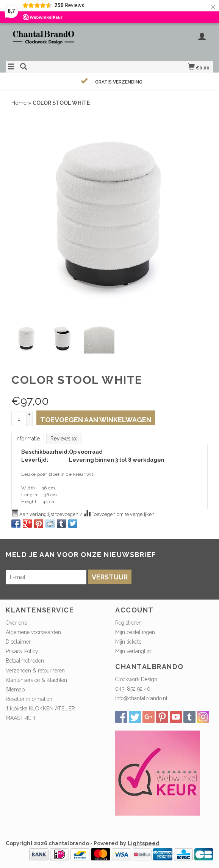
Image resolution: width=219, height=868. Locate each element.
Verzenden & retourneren (35, 671)
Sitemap (15, 690)
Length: (30, 495)
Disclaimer (18, 642)
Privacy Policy (22, 651)
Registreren (128, 623)
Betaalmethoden (25, 661)
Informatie (28, 439)
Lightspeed (144, 843)
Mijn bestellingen (135, 632)
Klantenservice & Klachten (36, 680)
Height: (30, 502)
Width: (29, 488)
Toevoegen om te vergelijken (119, 513)
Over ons (16, 623)
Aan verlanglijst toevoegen (45, 513)
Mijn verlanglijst (134, 651)
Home (19, 103)
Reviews (64, 439)
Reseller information (29, 699)
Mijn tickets (128, 642)
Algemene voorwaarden (33, 632)
